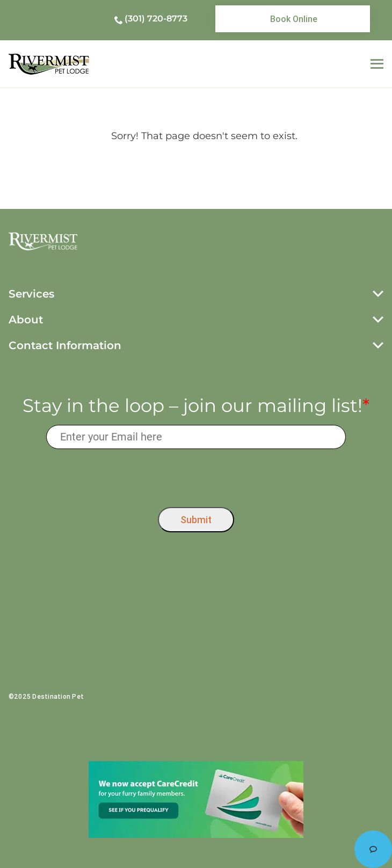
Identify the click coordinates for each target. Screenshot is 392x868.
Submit (196, 520)
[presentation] (196, 475)
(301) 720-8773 (156, 19)
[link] (293, 19)
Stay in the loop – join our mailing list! (196, 406)
